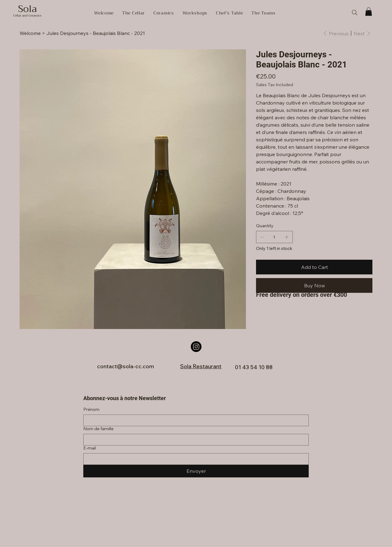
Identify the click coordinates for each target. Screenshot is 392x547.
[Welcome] (30, 33)
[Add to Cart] (314, 267)
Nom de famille (98, 429)
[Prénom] (194, 420)
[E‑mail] (194, 459)
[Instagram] (196, 347)
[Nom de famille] (194, 440)
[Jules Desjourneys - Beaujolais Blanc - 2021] (96, 33)
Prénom (91, 409)
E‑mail (90, 448)
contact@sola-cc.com (126, 366)
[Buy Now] (314, 285)
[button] (369, 11)
